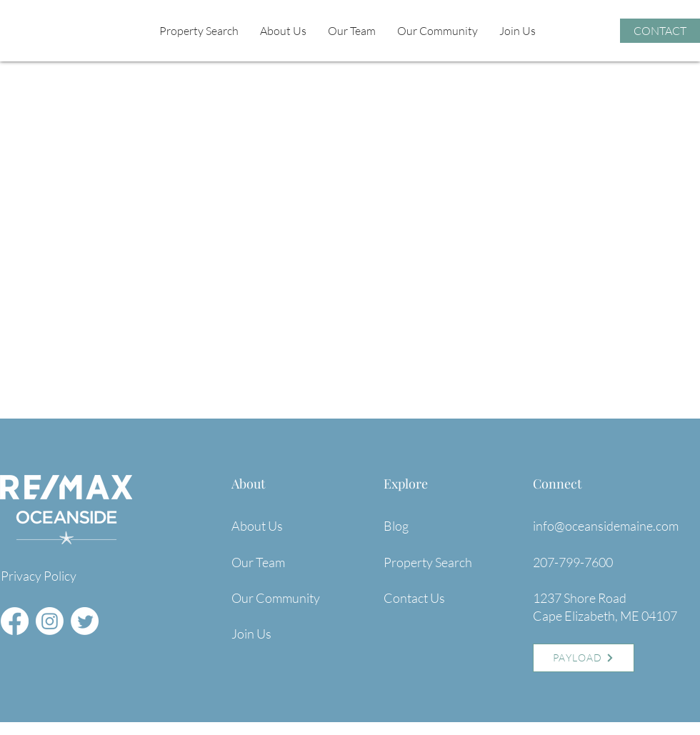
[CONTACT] (660, 31)
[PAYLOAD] (584, 658)
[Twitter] (85, 621)
